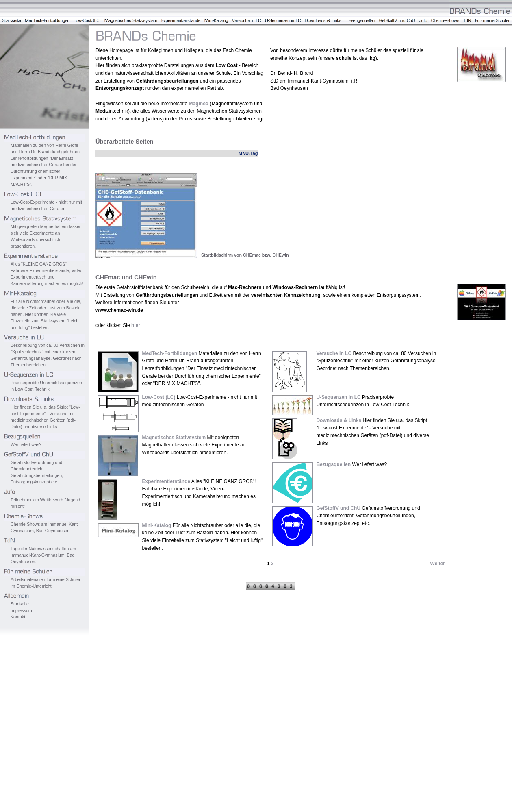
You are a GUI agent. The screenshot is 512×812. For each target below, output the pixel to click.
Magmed (199, 104)
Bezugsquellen (333, 464)
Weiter (438, 564)
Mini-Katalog (156, 525)
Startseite (20, 604)
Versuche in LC (334, 353)
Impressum (21, 610)
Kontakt (18, 617)
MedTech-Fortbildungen (169, 353)
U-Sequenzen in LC (338, 397)
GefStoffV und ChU (338, 508)
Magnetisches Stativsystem (174, 438)
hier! (137, 325)
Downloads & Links (339, 420)
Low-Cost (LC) (158, 397)
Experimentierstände (166, 481)
